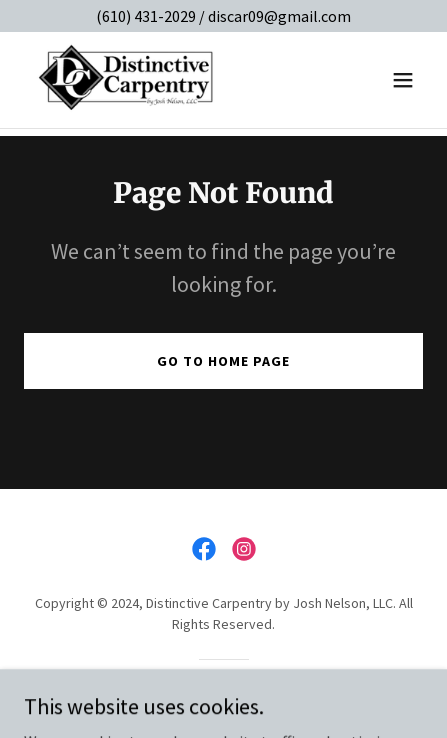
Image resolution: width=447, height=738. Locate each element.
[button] (403, 80)
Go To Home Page (223, 361)
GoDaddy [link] (261, 694)
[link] (127, 80)
